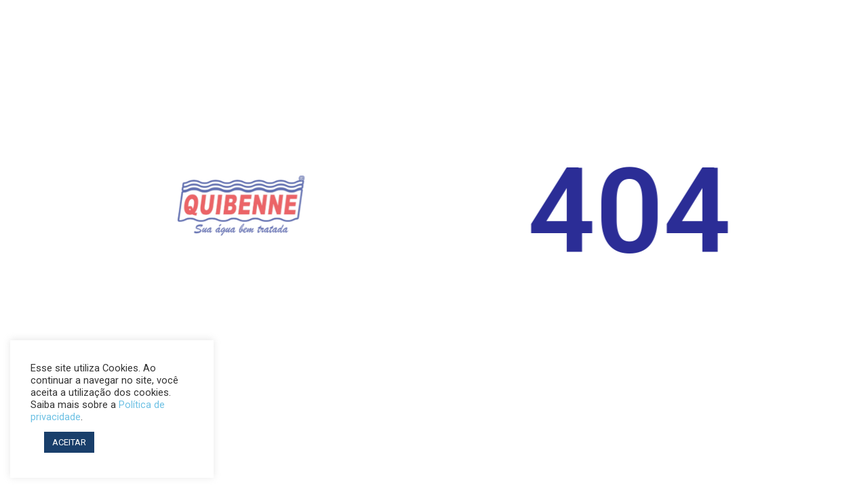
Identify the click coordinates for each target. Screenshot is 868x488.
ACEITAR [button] (69, 442)
